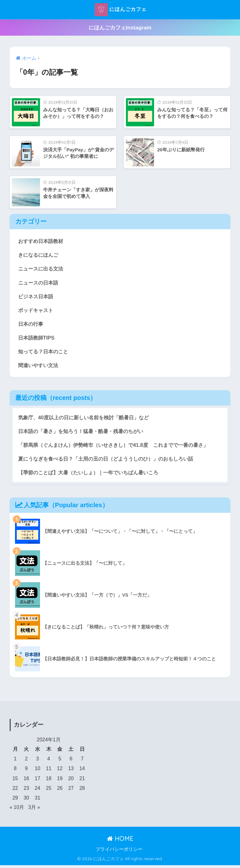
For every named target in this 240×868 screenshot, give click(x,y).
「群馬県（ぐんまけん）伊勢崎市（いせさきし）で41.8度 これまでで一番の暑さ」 (119, 447)
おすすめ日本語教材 (42, 241)
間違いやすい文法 (39, 367)
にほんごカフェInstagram (120, 28)
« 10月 (17, 810)
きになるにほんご (39, 255)
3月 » (34, 810)
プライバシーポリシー (119, 852)
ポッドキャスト (37, 311)
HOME (120, 841)
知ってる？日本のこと (45, 353)
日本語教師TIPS (37, 339)
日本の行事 (31, 325)
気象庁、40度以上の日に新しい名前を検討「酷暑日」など (87, 419)
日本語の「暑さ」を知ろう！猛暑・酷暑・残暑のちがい (85, 433)
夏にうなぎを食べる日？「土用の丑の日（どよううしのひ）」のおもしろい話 (111, 461)
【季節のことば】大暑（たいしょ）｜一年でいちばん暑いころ (92, 475)
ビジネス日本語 (37, 297)
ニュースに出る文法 (42, 269)
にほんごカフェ (121, 10)
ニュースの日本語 (39, 283)
